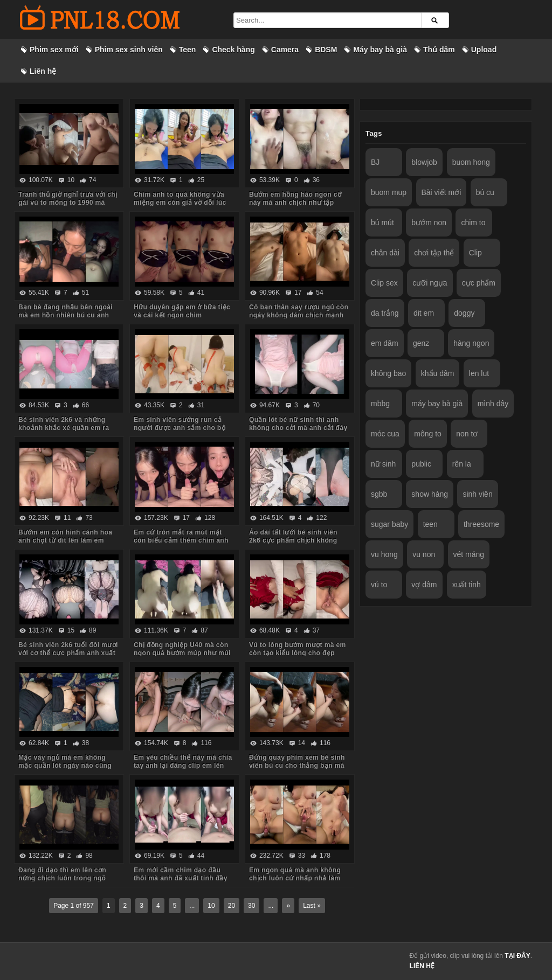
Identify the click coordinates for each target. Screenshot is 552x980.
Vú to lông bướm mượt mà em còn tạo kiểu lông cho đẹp (298, 649)
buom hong (471, 162)
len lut (479, 373)
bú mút (382, 223)
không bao (388, 373)
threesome (481, 524)
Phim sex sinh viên (129, 50)
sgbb (379, 494)
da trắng (385, 313)
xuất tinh (467, 585)
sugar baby (389, 524)
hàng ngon (471, 343)
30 (251, 906)
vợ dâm (424, 585)
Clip (475, 253)
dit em (424, 313)
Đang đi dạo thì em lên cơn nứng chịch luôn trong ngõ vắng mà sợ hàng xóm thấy (63, 878)
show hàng (430, 494)
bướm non (429, 223)
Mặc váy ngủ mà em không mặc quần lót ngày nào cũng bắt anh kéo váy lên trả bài (65, 766)
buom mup (389, 192)
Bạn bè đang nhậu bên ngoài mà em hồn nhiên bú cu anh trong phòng (65, 315)
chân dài (385, 253)
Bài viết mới (441, 192)
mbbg (380, 404)
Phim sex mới (54, 50)
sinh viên (477, 494)
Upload (484, 50)
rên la (462, 464)
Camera (285, 50)
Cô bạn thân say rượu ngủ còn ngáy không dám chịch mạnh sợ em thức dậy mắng (299, 315)
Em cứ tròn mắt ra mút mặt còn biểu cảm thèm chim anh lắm (181, 540)
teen (430, 524)
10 (211, 906)
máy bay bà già (437, 404)
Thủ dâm (439, 50)
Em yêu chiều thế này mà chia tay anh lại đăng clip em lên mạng (183, 766)
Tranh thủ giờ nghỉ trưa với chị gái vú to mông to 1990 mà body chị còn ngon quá (68, 203)
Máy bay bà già (380, 50)
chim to (473, 223)
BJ (375, 162)
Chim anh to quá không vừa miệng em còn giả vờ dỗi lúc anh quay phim (180, 203)
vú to (379, 585)
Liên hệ (43, 71)
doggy (464, 313)
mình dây (493, 404)
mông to (428, 434)
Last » (312, 906)
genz (421, 343)
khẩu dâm (438, 373)
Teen (188, 50)
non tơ (467, 434)
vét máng (469, 554)
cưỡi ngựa (430, 283)
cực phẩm (479, 283)
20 (232, 906)
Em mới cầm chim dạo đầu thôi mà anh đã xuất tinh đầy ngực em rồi (181, 878)
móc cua (385, 434)
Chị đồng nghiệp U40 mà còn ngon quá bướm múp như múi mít (182, 653)
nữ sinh (383, 464)
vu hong (384, 554)
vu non (424, 554)
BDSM (326, 50)
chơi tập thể (434, 253)
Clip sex (384, 283)
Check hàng (233, 50)
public (421, 464)
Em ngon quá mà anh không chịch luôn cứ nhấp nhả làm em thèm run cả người (295, 878)
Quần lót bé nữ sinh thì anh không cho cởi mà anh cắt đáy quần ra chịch (298, 428)
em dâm (385, 343)
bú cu (485, 192)
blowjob (424, 162)
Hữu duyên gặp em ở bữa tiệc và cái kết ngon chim (182, 311)
